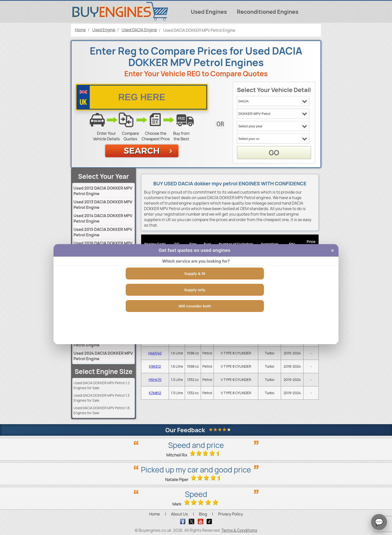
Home (154, 514)
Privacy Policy (230, 514)
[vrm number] (142, 97)
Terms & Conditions (239, 530)
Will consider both (195, 306)
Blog (203, 514)
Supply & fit (195, 274)
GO (274, 153)
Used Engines (209, 12)
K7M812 (155, 393)
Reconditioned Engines (267, 12)
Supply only (195, 290)
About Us (179, 514)
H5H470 (155, 380)
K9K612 (155, 366)
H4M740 (155, 353)
